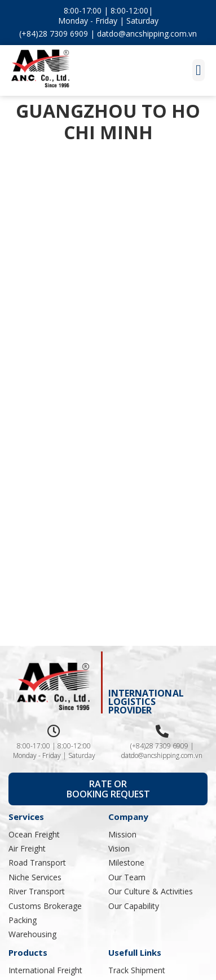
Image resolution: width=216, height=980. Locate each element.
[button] (199, 70)
